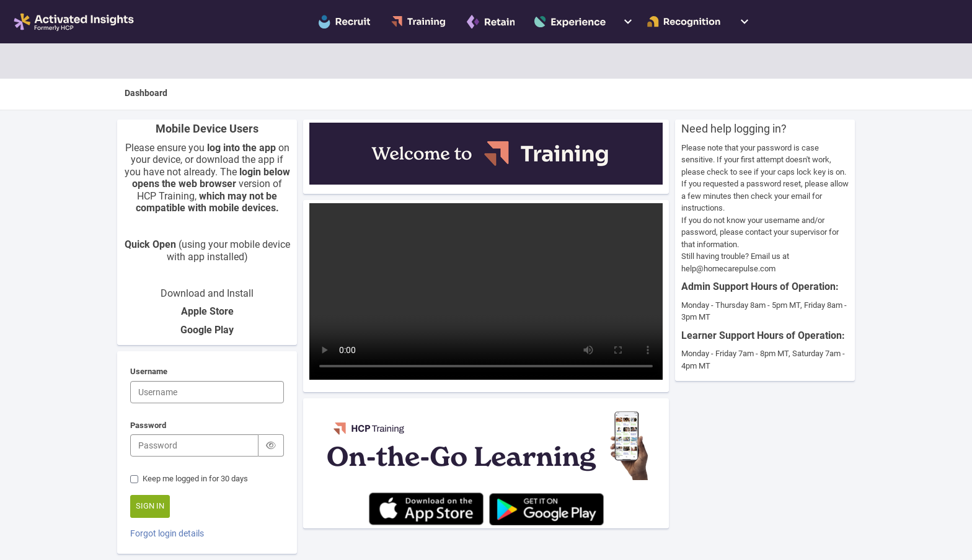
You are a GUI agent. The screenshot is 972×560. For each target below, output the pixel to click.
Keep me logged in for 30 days (189, 479)
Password (148, 426)
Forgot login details (167, 533)
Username (149, 372)
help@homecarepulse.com (728, 269)
